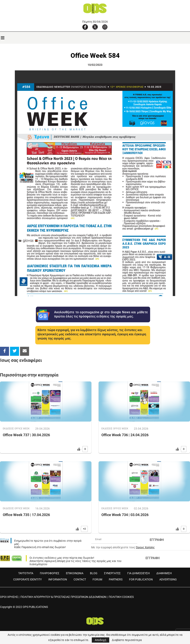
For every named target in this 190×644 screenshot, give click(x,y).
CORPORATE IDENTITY (27, 579)
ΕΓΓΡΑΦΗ (157, 540)
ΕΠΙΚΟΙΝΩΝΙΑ (75, 573)
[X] (95, 27)
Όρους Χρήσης (145, 547)
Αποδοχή (101, 640)
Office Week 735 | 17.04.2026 (26, 515)
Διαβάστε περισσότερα (127, 640)
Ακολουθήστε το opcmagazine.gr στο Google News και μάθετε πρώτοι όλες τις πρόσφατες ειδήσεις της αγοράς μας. (101, 314)
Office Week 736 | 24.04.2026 (125, 435)
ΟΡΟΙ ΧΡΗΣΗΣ (9, 597)
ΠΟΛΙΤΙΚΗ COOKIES (121, 597)
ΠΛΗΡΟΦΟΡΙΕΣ (50, 573)
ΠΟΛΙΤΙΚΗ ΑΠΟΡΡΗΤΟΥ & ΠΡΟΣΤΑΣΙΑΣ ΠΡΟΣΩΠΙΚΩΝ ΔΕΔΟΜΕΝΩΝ (63, 597)
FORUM (97, 579)
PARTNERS (116, 579)
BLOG (94, 573)
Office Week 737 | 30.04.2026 (26, 435)
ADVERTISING (168, 579)
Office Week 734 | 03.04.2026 (125, 515)
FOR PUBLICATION (141, 579)
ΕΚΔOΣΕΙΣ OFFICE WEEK (17, 429)
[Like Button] (79, 449)
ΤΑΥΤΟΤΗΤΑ (26, 573)
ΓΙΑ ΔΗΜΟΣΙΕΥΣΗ (138, 573)
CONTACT (80, 579)
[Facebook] (85, 27)
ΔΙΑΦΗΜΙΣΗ (164, 573)
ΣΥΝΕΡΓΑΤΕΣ (112, 573)
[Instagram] (105, 27)
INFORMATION (58, 579)
